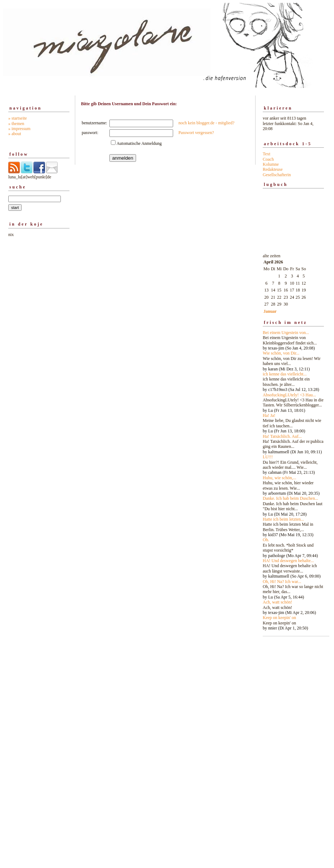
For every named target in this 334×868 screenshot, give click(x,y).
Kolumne (271, 164)
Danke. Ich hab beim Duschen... (290, 498)
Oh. (266, 540)
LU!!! (268, 457)
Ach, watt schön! (277, 602)
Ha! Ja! (269, 415)
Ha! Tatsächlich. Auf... (282, 436)
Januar (270, 311)
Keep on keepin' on (279, 618)
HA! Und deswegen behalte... (288, 561)
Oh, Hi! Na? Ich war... (282, 582)
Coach (268, 159)
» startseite (18, 118)
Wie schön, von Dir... (281, 353)
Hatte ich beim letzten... (283, 519)
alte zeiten (293, 440)
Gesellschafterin (277, 175)
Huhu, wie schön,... (279, 478)
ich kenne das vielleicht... (285, 374)
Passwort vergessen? (196, 133)
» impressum (19, 129)
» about (15, 134)
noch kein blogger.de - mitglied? (207, 123)
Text (267, 154)
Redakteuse (273, 169)
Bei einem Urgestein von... (286, 333)
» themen (16, 124)
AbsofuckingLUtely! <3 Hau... (289, 395)
